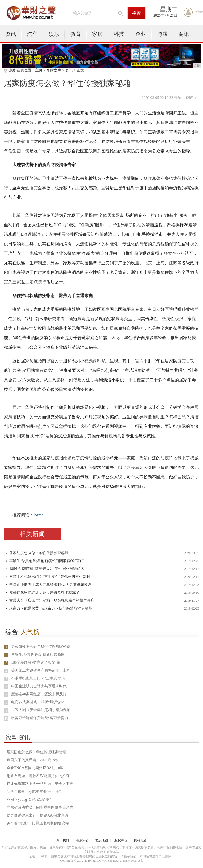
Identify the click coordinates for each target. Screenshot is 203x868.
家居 (97, 34)
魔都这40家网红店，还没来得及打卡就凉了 (44, 593)
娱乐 (54, 34)
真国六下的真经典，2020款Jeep (32, 760)
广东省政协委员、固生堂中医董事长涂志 (40, 807)
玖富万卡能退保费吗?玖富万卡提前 (40, 718)
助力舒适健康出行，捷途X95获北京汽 (38, 815)
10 (6, 718)
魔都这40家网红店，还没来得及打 (39, 694)
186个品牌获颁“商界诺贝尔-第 (36, 662)
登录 (199, 12)
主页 (39, 70)
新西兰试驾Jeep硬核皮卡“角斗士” (34, 792)
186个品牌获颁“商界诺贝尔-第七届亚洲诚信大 (47, 569)
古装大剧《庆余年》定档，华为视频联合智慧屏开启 (52, 600)
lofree (38, 515)
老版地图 (101, 840)
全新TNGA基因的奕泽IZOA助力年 (35, 768)
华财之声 (54, 70)
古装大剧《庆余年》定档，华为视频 (41, 710)
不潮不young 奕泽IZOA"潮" (29, 800)
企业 (141, 34)
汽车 (32, 34)
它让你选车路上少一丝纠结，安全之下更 (40, 784)
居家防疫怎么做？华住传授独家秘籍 (39, 553)
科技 (119, 34)
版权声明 (121, 840)
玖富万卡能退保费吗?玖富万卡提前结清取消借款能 (51, 608)
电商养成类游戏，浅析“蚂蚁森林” (39, 702)
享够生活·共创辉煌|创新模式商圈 (38, 654)
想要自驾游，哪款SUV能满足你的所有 (38, 776)
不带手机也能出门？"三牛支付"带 (38, 678)
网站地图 (140, 840)
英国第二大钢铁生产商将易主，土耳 (41, 670)
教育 (76, 34)
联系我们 (82, 840)
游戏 (162, 34)
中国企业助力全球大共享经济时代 (39, 686)
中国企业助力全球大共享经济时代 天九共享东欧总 (50, 585)
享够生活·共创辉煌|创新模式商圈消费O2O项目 (47, 561)
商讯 (184, 34)
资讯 (11, 34)
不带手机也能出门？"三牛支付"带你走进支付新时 (50, 577)
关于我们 (63, 840)
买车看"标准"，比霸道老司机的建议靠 (38, 823)
